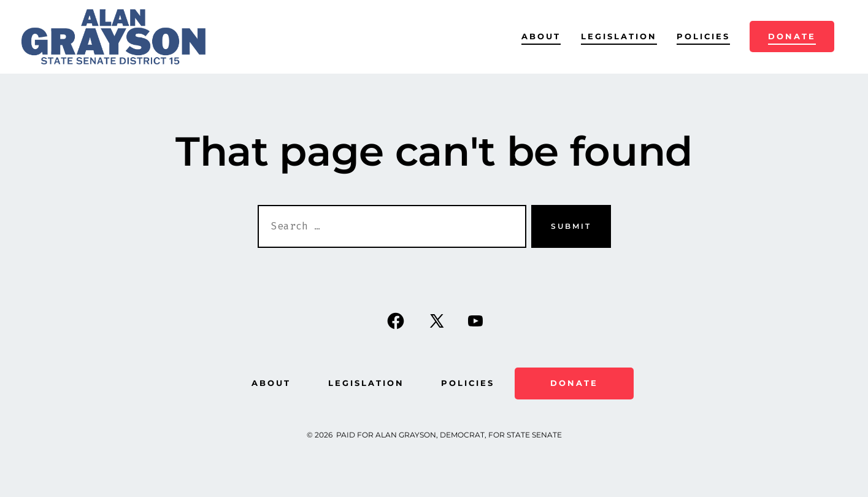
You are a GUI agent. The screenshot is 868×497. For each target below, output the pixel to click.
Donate (792, 37)
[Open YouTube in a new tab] (475, 321)
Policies (703, 37)
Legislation (619, 37)
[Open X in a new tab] (437, 321)
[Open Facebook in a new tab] (396, 321)
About (541, 37)
